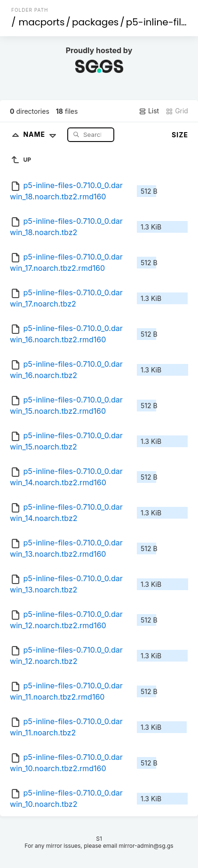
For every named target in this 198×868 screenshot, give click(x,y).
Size (180, 135)
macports (42, 22)
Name (42, 134)
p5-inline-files (159, 22)
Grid (177, 111)
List (149, 111)
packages (95, 22)
